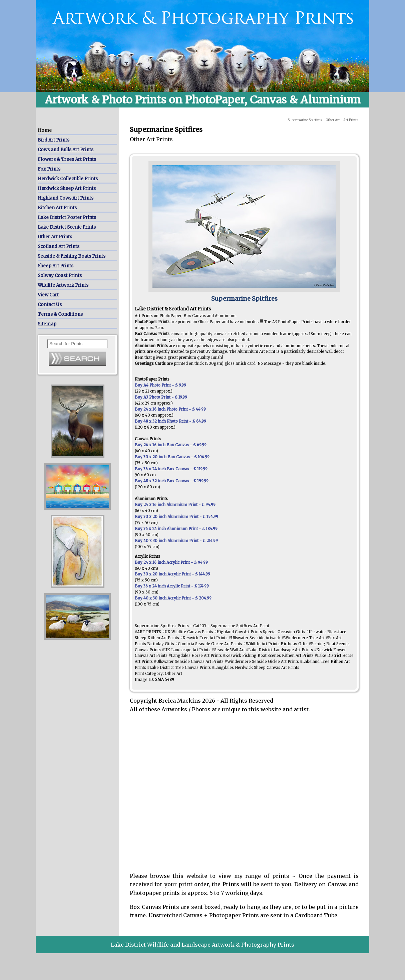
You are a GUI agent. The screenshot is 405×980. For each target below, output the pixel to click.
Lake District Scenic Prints (67, 227)
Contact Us (50, 305)
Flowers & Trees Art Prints (67, 159)
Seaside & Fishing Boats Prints (72, 256)
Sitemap (47, 324)
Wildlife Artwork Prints (63, 285)
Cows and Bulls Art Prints (66, 150)
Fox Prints (49, 169)
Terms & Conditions (60, 314)
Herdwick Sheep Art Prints (67, 188)
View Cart (48, 295)
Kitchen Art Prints (57, 208)
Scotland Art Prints (59, 247)
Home (45, 130)
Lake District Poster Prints (67, 217)
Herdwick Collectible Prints (68, 179)
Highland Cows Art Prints (66, 198)
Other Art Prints (55, 237)
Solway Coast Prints (60, 276)
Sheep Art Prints (56, 266)
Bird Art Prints (54, 140)
